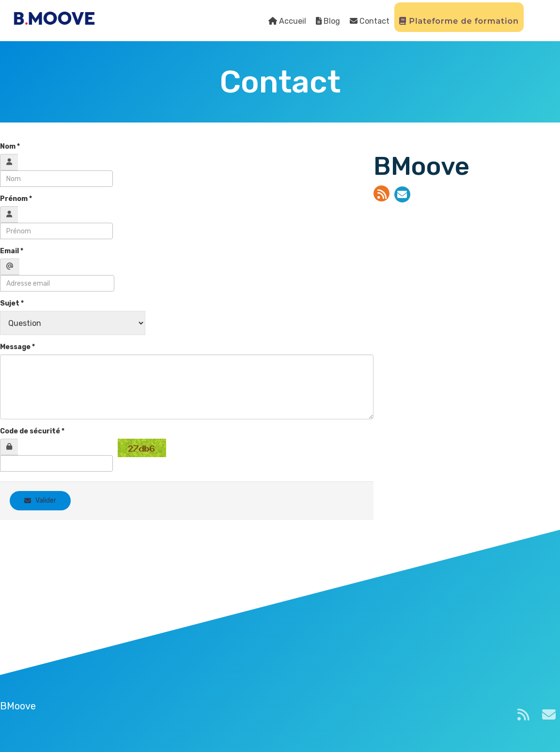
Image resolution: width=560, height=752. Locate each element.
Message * (17, 347)
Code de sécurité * (32, 431)
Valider (40, 500)
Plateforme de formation (459, 21)
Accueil (287, 21)
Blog (328, 21)
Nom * (10, 146)
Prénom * (16, 199)
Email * (12, 251)
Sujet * (12, 303)
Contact (370, 21)
